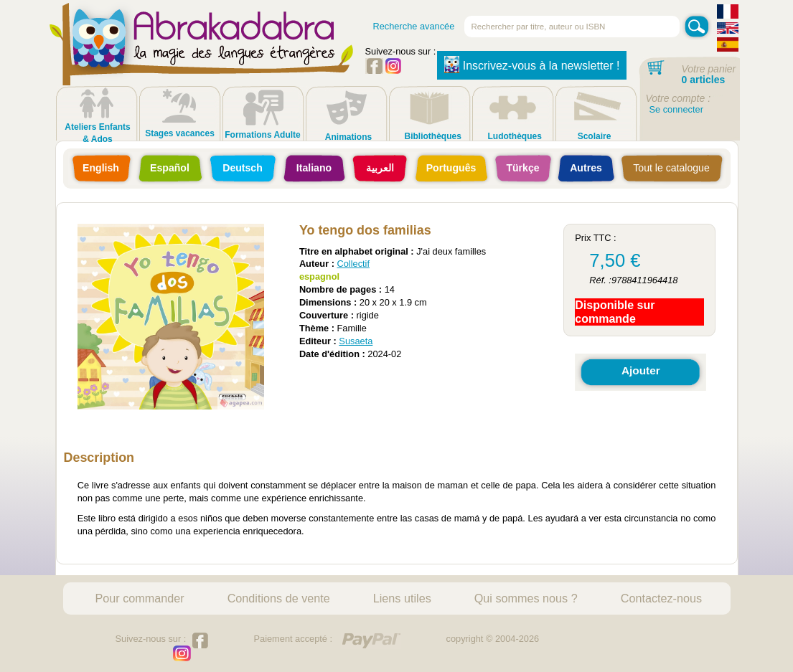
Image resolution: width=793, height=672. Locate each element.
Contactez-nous (661, 598)
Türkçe (522, 168)
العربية (380, 168)
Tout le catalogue (671, 168)
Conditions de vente (279, 598)
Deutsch (243, 168)
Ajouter (641, 370)
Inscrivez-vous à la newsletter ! (532, 65)
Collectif (353, 264)
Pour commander (140, 598)
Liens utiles (402, 598)
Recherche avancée (414, 26)
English (101, 168)
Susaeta (356, 341)
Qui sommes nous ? (526, 598)
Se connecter (676, 109)
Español (170, 168)
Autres (586, 168)
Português (451, 168)
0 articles (704, 80)
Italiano (314, 168)
